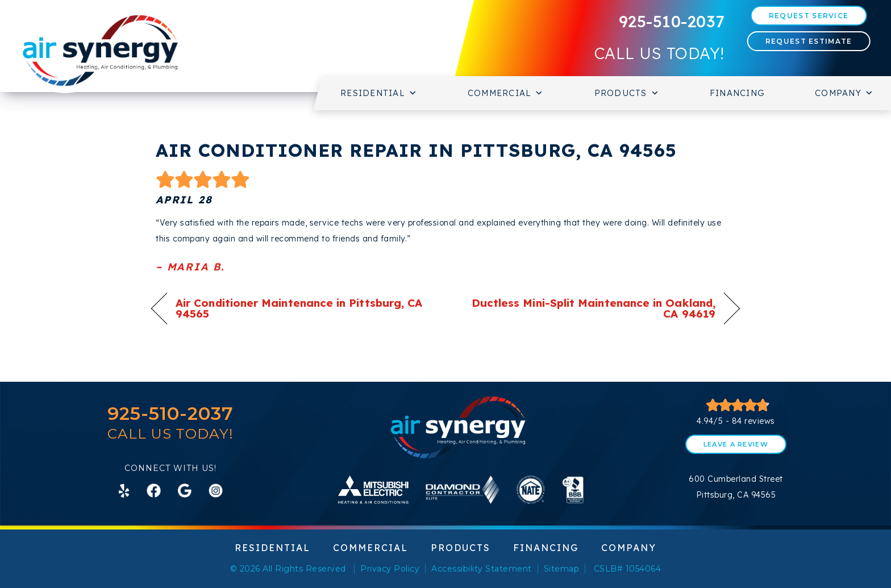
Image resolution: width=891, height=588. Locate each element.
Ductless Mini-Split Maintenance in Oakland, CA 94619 (589, 308)
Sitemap (562, 569)
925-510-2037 (672, 21)
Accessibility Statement (482, 569)
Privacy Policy (390, 569)
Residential (379, 93)
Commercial (506, 93)
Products (627, 93)
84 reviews (753, 421)
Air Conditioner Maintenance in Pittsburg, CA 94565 (299, 308)
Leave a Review (736, 444)
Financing (737, 93)
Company (844, 93)
